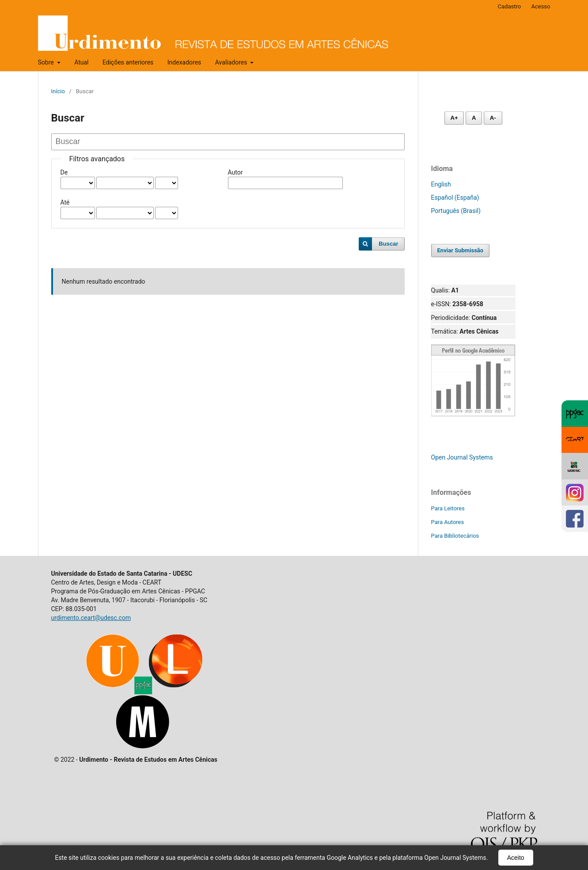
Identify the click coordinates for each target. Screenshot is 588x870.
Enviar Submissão (461, 250)
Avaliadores (232, 62)
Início (58, 91)
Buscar (388, 244)
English (441, 184)
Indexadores (184, 62)
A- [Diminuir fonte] (493, 118)
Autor (235, 172)
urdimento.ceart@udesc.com (91, 618)
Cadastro (510, 6)
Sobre (47, 62)
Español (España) (455, 198)
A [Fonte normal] (474, 118)
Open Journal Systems (462, 457)
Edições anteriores (128, 62)
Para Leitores (448, 508)
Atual (81, 62)
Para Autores (448, 522)
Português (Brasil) (456, 211)
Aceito (516, 858)
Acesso (541, 6)
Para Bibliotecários (455, 536)
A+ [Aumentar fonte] (454, 118)
